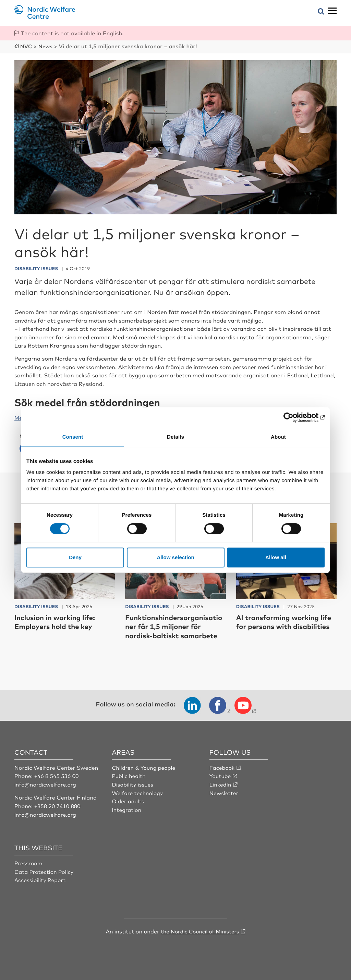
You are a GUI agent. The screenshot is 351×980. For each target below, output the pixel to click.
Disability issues (133, 783)
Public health (129, 775)
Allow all (276, 557)
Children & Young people (144, 767)
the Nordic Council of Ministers (200, 930)
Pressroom (29, 862)
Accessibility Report (41, 879)
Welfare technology (138, 792)
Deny (75, 557)
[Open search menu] (321, 12)
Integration (127, 808)
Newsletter (224, 792)
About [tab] (278, 437)
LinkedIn (221, 783)
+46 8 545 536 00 (57, 775)
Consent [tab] (73, 437)
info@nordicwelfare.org (46, 783)
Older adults (128, 800)
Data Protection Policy (45, 870)
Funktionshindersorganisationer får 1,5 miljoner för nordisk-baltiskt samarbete (175, 626)
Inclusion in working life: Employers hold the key (58, 621)
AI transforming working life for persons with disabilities (281, 626)
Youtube (221, 775)
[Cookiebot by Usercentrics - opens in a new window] (295, 417)
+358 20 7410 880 (58, 805)
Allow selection (175, 557)
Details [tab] (175, 437)
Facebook (222, 767)
